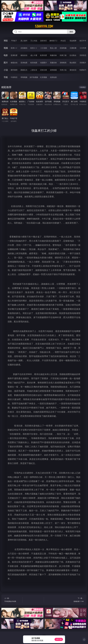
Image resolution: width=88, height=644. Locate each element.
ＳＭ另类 (83, 48)
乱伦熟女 (73, 55)
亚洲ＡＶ (14, 48)
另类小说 (63, 70)
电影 (6, 55)
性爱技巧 (83, 70)
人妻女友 (34, 70)
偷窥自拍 (14, 63)
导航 (6, 77)
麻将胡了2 (53, 41)
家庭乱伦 (24, 70)
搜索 (71, 32)
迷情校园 (53, 70)
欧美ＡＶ (34, 48)
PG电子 (14, 41)
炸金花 (63, 41)
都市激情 (14, 70)
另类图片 (83, 63)
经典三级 (63, 55)
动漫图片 (44, 63)
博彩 (6, 41)
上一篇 (13, 600)
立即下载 (59, 639)
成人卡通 (34, 55)
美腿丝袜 (53, 63)
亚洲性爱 (14, 55)
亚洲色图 (24, 63)
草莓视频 (24, 77)
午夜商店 (14, 77)
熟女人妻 (53, 48)
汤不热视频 (34, 77)
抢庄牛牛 (83, 41)
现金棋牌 (73, 41)
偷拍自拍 (24, 55)
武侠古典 (44, 70)
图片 (6, 63)
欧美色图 (34, 63)
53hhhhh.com (44, 26)
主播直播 (73, 48)
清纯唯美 (63, 63)
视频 (6, 48)
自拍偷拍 (24, 48)
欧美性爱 (44, 55)
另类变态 (83, 55)
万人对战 (34, 41)
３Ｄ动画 (44, 48)
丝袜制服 (63, 48)
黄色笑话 (73, 70)
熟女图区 (73, 63)
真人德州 (24, 41)
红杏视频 (44, 77)
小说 (6, 70)
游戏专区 (44, 41)
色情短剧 (53, 77)
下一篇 (75, 600)
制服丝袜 (53, 55)
